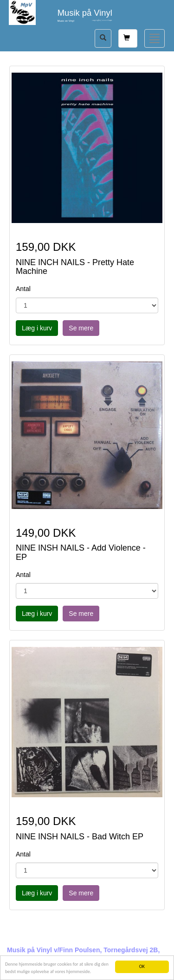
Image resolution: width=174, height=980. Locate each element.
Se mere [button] (81, 328)
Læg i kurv (37, 328)
